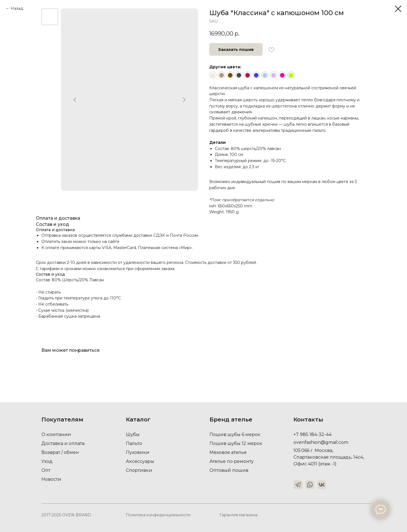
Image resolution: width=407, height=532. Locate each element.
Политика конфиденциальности (158, 515)
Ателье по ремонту (232, 461)
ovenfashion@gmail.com (321, 442)
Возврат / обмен (60, 452)
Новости (51, 479)
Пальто (134, 443)
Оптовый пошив (229, 470)
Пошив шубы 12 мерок (236, 443)
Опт (46, 470)
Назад (17, 8)
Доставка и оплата (63, 443)
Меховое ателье (228, 452)
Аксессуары (140, 461)
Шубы (133, 434)
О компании (56, 434)
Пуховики (138, 452)
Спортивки (139, 470)
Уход (47, 461)
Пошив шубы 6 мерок (235, 434)
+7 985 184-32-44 (312, 434)
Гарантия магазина (238, 515)
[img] (298, 485)
